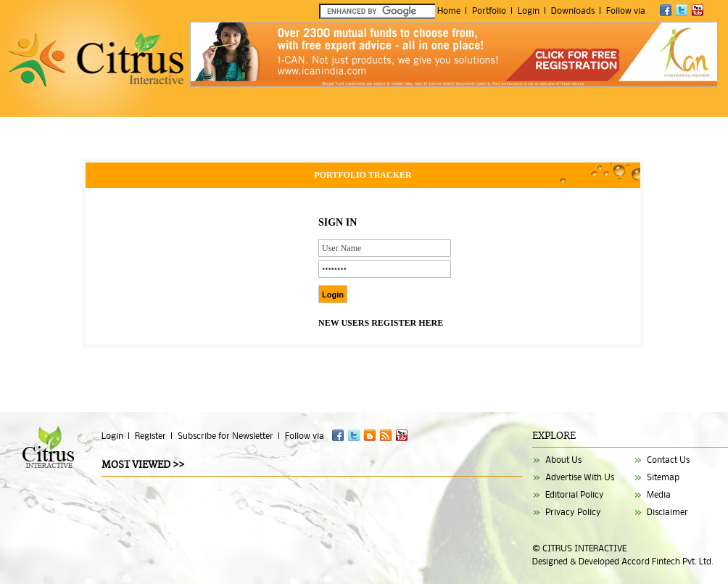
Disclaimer (667, 512)
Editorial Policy (575, 494)
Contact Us (668, 460)
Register (150, 436)
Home (449, 11)
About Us (563, 460)
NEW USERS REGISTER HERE (381, 323)
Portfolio (489, 11)
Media (659, 494)
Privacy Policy (573, 512)
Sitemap (663, 477)
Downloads (573, 11)
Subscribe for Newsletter (226, 436)
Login (529, 11)
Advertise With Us (580, 477)
